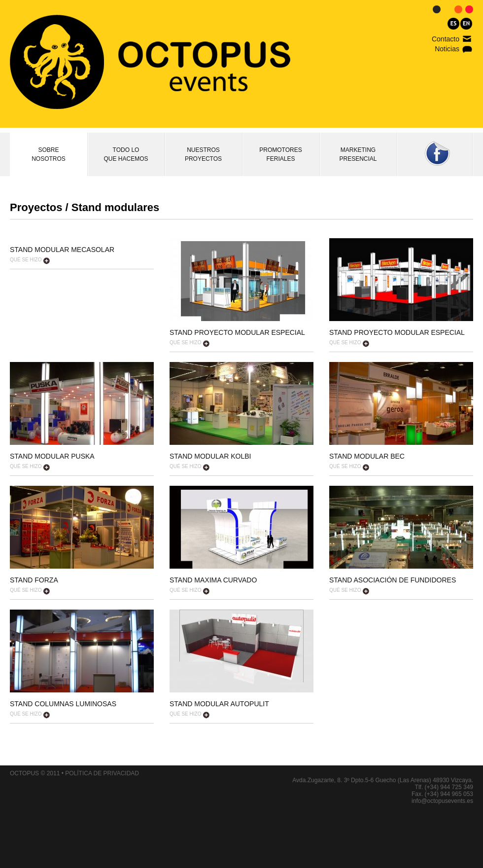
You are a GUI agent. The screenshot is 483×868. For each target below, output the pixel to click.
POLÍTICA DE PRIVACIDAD (102, 773)
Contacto (446, 39)
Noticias (447, 49)
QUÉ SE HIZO (30, 261)
